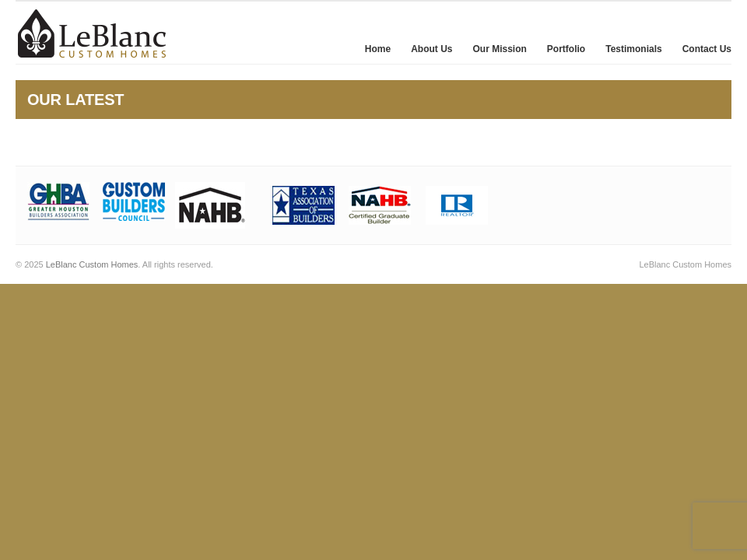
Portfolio (566, 49)
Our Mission (500, 49)
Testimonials (633, 49)
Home (378, 49)
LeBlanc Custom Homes (92, 264)
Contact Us (707, 49)
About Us (431, 49)
